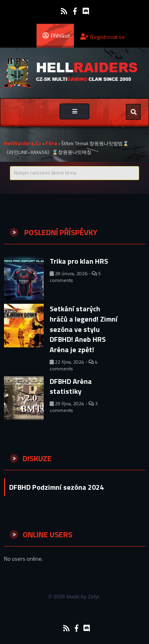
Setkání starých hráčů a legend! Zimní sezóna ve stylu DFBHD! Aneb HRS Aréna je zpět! (84, 329)
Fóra (51, 143)
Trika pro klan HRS (79, 261)
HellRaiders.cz (23, 143)
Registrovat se (103, 37)
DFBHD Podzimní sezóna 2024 (56, 487)
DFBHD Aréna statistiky (71, 386)
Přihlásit (56, 35)
